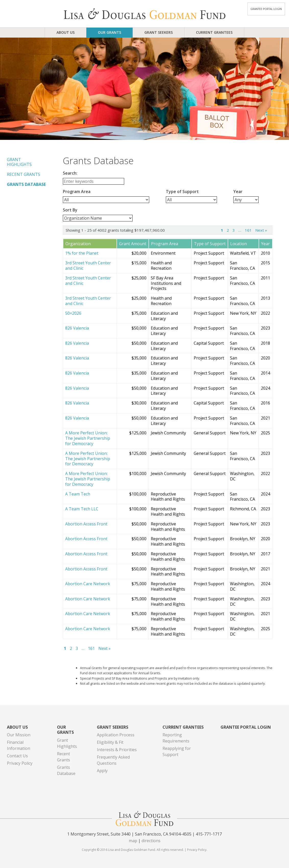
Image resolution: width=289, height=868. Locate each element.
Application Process (116, 735)
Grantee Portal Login (266, 9)
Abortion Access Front (86, 524)
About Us (66, 32)
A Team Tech (78, 494)
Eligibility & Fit (110, 742)
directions (151, 841)
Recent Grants (24, 174)
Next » (261, 230)
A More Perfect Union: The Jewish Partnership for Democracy (88, 438)
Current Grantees (214, 32)
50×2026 (73, 313)
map (133, 841)
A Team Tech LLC (82, 509)
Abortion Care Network (88, 584)
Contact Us (17, 756)
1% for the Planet (82, 253)
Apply (102, 771)
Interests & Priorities (117, 750)
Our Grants (109, 32)
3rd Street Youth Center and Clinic (88, 266)
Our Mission (19, 735)
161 (248, 230)
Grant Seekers (159, 32)
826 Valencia (77, 328)
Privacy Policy (20, 763)
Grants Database (26, 184)
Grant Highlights (19, 162)
